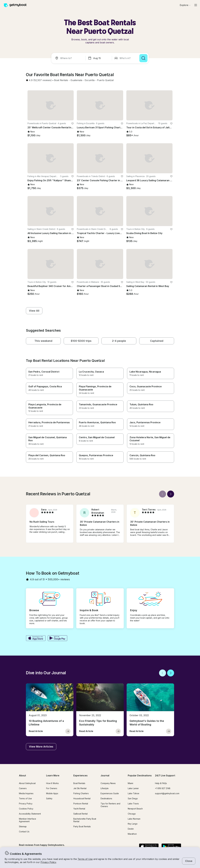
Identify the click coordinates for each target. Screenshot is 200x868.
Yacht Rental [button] (79, 809)
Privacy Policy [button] (48, 862)
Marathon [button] (132, 834)
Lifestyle (105, 788)
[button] (61, 80)
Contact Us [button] (24, 832)
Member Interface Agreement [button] (27, 820)
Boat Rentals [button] (79, 783)
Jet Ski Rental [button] (80, 788)
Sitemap (23, 826)
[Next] (171, 494)
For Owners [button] (52, 788)
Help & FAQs (161, 783)
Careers (23, 788)
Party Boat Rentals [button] (82, 826)
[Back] (163, 494)
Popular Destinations (140, 775)
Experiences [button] (80, 775)
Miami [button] (130, 783)
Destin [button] (131, 829)
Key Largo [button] (133, 824)
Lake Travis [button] (133, 804)
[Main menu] (196, 5)
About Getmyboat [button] (27, 783)
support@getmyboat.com (167, 793)
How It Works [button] (52, 783)
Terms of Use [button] (85, 859)
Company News (108, 783)
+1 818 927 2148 (163, 788)
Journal (105, 775)
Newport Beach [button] (135, 809)
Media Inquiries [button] (26, 793)
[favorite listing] (73, 124)
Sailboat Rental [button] (80, 814)
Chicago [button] (132, 814)
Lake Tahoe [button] (134, 793)
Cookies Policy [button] (26, 809)
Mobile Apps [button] (52, 793)
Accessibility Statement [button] (30, 814)
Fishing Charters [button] (81, 793)
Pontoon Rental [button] (81, 804)
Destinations (106, 798)
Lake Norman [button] (134, 819)
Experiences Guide (110, 793)
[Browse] (185, 5)
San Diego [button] (133, 798)
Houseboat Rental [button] (82, 798)
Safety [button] (49, 798)
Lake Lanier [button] (133, 788)
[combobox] (69, 58)
